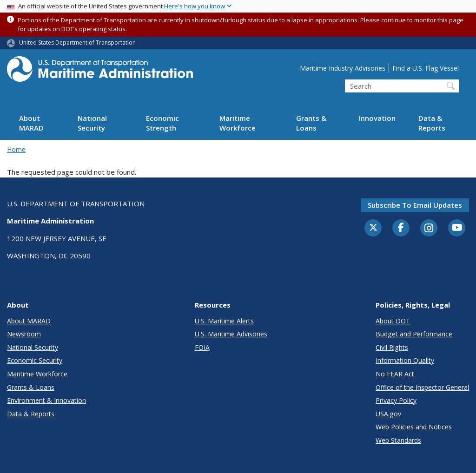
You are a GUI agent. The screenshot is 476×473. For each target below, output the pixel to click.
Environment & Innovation (46, 400)
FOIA (202, 347)
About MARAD (31, 123)
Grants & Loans (311, 123)
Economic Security (35, 360)
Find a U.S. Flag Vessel (426, 68)
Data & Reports (432, 123)
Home (16, 149)
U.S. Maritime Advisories (231, 334)
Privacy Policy (396, 400)
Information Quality (405, 360)
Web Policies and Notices (414, 427)
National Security (92, 123)
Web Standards (398, 440)
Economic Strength (162, 123)
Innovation (377, 118)
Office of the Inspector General (422, 387)
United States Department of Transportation (77, 43)
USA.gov (388, 414)
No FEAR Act (395, 374)
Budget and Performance (414, 334)
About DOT (393, 321)
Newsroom (24, 334)
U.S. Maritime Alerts (224, 321)
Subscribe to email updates (415, 205)
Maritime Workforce (238, 123)
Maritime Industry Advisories (343, 68)
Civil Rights (392, 347)
